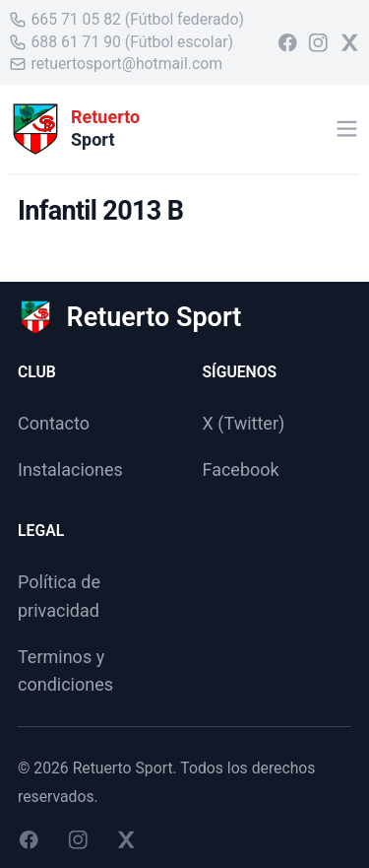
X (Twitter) (244, 423)
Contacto (54, 423)
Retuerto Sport (123, 768)
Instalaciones (70, 469)
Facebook (241, 469)
